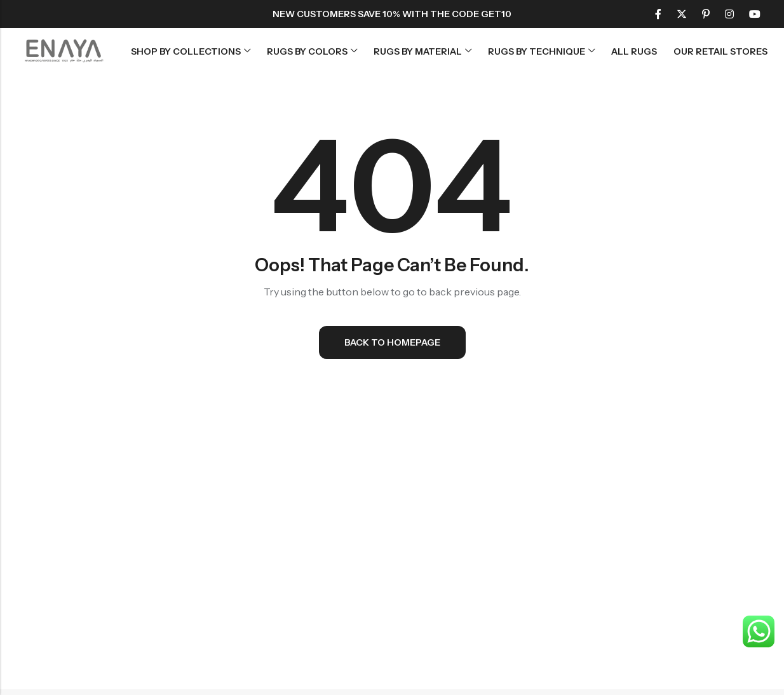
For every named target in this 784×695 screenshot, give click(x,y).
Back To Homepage (392, 342)
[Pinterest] (706, 14)
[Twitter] (682, 14)
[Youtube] (755, 14)
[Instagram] (729, 14)
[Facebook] (658, 14)
